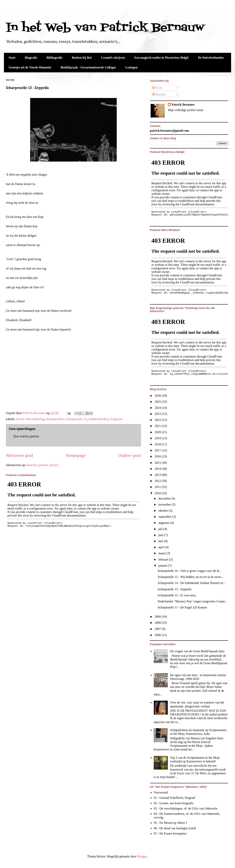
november (165, 505)
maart (162, 553)
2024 (158, 408)
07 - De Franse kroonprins (170, 833)
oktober (164, 511)
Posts (157, 88)
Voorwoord (161, 792)
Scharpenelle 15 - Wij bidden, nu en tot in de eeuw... (190, 577)
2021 (158, 426)
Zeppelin (117, 419)
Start (12, 58)
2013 (158, 475)
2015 (158, 463)
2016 (158, 456)
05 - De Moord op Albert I (170, 823)
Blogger (142, 856)
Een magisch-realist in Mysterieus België (161, 58)
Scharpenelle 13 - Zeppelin (175, 589)
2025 (158, 402)
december (165, 498)
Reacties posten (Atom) (43, 465)
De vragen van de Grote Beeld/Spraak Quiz (197, 651)
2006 (158, 635)
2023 (158, 414)
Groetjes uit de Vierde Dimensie (30, 67)
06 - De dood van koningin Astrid (175, 828)
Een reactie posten (26, 437)
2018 (158, 444)
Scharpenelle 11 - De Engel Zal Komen (182, 607)
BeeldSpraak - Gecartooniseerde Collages (88, 67)
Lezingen (132, 67)
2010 (158, 493)
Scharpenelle (55, 419)
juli (161, 529)
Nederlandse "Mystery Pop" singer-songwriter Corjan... (192, 601)
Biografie (31, 58)
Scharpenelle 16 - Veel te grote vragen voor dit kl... (190, 571)
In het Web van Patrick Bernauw (105, 28)
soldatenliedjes (99, 419)
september (165, 517)
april (162, 547)
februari (164, 559)
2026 (158, 396)
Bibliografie (55, 58)
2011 (158, 487)
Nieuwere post (20, 456)
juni (161, 535)
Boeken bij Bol (82, 58)
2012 (158, 481)
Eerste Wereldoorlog (30, 419)
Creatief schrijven (113, 58)
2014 (158, 469)
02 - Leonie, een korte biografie (174, 803)
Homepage (76, 456)
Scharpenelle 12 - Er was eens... (178, 595)
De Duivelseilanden (211, 58)
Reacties (159, 94)
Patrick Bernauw (183, 105)
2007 (158, 629)
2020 (158, 432)
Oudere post (130, 456)
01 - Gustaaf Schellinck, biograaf (174, 798)
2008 (158, 623)
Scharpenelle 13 (76, 419)
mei (161, 541)
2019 (158, 438)
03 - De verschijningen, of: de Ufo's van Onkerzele (186, 808)
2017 (158, 450)
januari (163, 566)
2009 (158, 617)
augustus (164, 523)
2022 (158, 420)
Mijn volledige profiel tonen (186, 110)
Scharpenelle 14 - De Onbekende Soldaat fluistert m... (192, 583)
